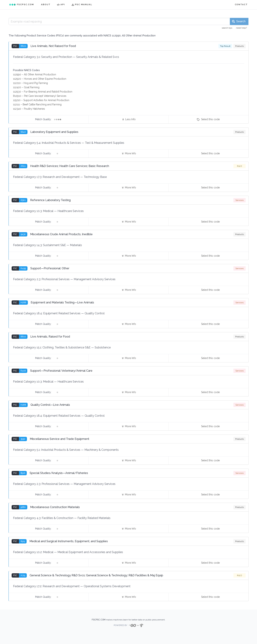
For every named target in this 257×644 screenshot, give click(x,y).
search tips (227, 28)
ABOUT (46, 4)
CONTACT (241, 4)
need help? (241, 28)
